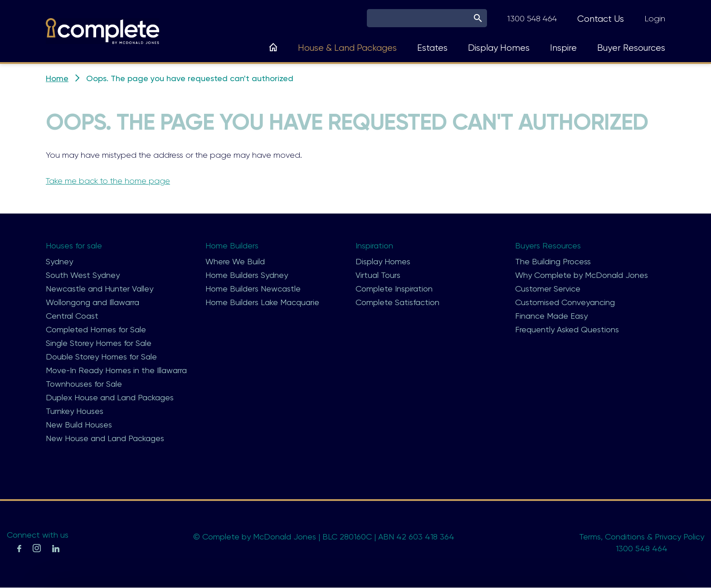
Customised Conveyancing (565, 302)
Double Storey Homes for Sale (101, 357)
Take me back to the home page (108, 181)
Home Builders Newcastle (253, 289)
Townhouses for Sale (84, 384)
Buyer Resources (631, 48)
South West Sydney (83, 275)
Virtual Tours (378, 275)
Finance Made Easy (551, 316)
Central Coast (72, 316)
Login (655, 19)
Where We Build (235, 261)
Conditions (625, 537)
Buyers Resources (548, 245)
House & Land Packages (347, 48)
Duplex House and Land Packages (110, 397)
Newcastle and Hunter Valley (100, 289)
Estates (432, 48)
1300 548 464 (532, 19)
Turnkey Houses (75, 411)
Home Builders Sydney (247, 275)
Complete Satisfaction (397, 302)
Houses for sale (74, 245)
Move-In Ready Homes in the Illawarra (116, 370)
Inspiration (374, 245)
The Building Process (553, 261)
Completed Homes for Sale (96, 329)
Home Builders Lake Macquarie (262, 302)
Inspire (563, 48)
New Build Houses (79, 425)
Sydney (59, 261)
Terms (590, 537)
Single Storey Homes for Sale (99, 343)
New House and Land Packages (105, 438)
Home (57, 78)
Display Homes (499, 48)
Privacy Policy (679, 537)
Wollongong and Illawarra (93, 302)
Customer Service (548, 289)
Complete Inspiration (394, 289)
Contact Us (601, 19)
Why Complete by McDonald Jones (582, 275)
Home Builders (232, 245)
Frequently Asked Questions (567, 329)
